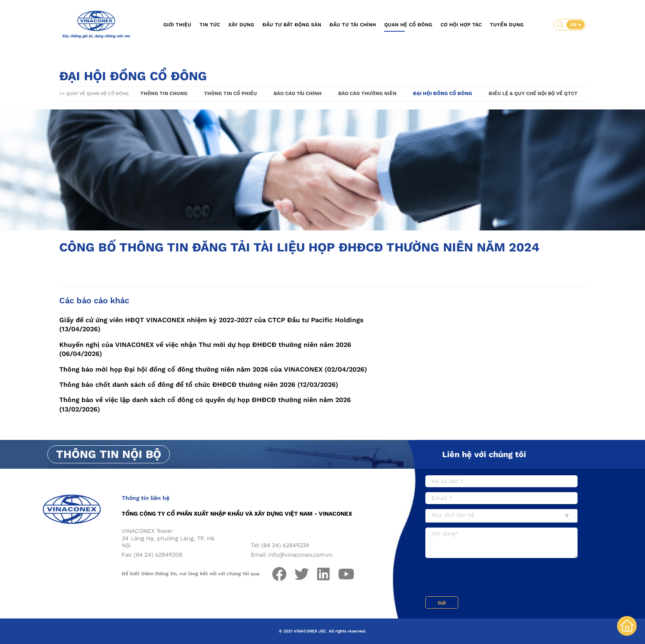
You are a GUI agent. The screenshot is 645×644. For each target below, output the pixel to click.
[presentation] (488, 578)
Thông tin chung (164, 93)
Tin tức (210, 25)
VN (574, 25)
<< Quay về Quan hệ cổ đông (94, 94)
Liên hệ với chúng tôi (484, 454)
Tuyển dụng (507, 25)
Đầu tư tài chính (353, 25)
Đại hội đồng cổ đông (443, 93)
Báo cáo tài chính (298, 93)
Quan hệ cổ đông (408, 25)
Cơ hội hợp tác (461, 25)
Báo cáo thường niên (367, 93)
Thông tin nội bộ (109, 454)
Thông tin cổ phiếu (231, 93)
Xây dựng (241, 25)
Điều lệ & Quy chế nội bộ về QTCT (533, 93)
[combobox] (501, 516)
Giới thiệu (177, 25)
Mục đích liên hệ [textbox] (453, 515)
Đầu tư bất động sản (292, 25)
